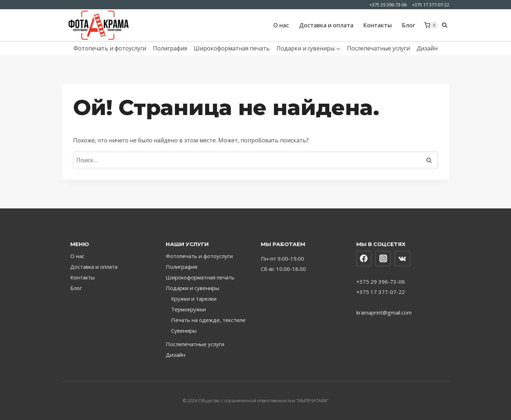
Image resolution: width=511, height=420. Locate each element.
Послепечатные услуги (378, 48)
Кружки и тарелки (194, 299)
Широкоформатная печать (232, 48)
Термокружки (188, 309)
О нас (281, 25)
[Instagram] (383, 259)
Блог (409, 25)
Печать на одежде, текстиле (208, 320)
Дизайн (427, 48)
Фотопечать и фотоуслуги (110, 48)
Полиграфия (170, 48)
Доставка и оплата (326, 25)
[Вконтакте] (402, 259)
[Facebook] (364, 259)
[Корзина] (431, 25)
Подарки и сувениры (193, 288)
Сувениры (184, 331)
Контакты (378, 25)
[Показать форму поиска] (446, 25)
